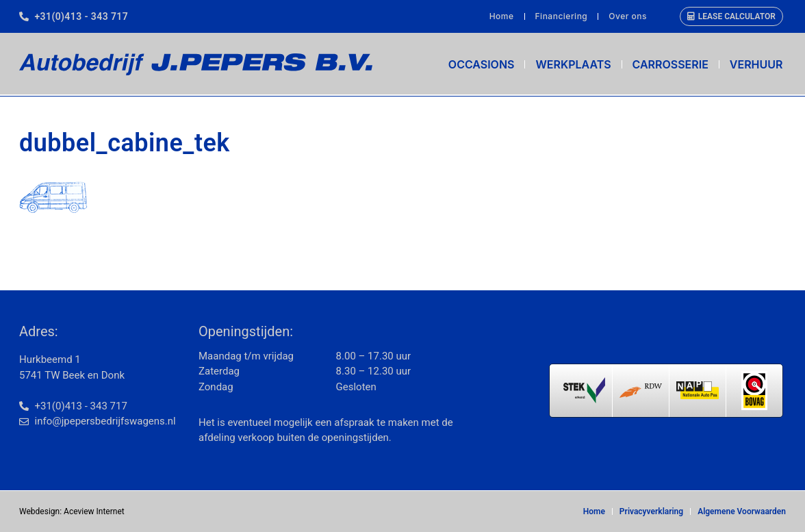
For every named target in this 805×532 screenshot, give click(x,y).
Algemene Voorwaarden (742, 511)
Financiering (562, 16)
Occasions (482, 64)
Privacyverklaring (651, 511)
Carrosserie (670, 64)
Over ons (628, 16)
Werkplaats (573, 64)
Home (502, 16)
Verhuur (756, 64)
